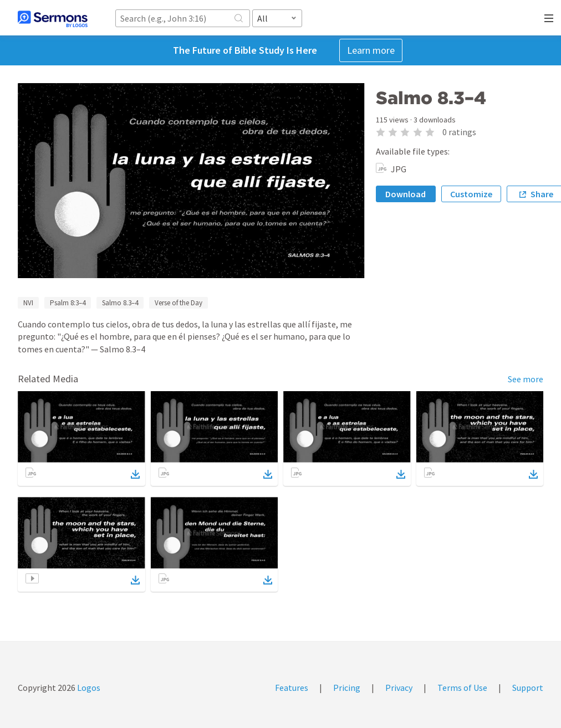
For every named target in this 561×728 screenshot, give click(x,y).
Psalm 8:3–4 (68, 303)
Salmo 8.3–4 (120, 303)
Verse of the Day (178, 303)
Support (528, 688)
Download (406, 194)
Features (292, 688)
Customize (471, 194)
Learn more (371, 50)
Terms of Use (462, 688)
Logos (88, 688)
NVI (28, 303)
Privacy (399, 688)
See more (526, 379)
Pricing (347, 688)
